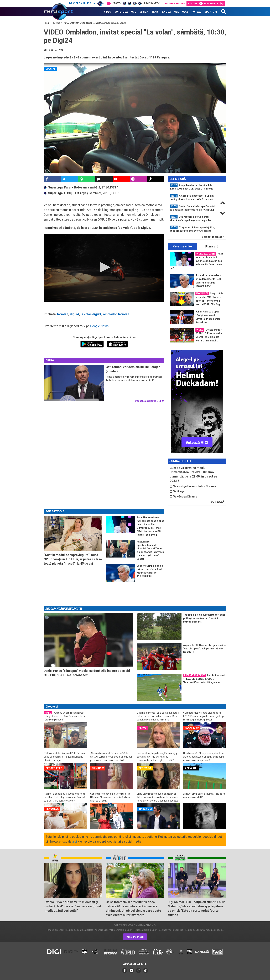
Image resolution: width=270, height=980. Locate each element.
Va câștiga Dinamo (183, 497)
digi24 (74, 314)
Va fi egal (177, 491)
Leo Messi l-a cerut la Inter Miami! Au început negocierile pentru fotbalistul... (191, 218)
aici (74, 841)
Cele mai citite (182, 247)
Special (57, 23)
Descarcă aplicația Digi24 (150, 401)
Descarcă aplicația (87, 3)
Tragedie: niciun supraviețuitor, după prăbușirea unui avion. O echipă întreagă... (192, 229)
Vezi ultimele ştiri (213, 237)
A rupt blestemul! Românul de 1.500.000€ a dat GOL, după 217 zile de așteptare (191, 187)
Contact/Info (165, 930)
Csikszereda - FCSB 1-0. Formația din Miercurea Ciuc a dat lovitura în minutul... (209, 335)
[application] (104, 268)
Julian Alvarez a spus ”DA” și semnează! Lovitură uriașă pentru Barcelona (208, 317)
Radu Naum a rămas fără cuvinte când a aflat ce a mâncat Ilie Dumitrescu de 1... (197, 261)
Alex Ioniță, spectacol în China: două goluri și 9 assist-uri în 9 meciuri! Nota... (192, 197)
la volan (63, 314)
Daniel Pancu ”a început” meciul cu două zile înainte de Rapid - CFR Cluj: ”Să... (192, 208)
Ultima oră (212, 247)
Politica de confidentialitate (80, 930)
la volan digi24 (91, 314)
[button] (104, 267)
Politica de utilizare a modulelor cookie (204, 930)
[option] (194, 187)
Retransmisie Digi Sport (146, 930)
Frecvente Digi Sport (122, 930)
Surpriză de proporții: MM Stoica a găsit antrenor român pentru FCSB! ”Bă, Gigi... (209, 299)
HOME (47, 23)
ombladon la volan (116, 314)
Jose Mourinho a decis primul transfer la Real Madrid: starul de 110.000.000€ (209, 281)
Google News (99, 326)
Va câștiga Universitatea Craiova (193, 486)
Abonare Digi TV (103, 930)
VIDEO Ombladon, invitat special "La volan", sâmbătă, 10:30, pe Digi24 (95, 23)
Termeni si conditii (56, 930)
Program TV (152, 3)
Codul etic (178, 930)
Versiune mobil (135, 937)
